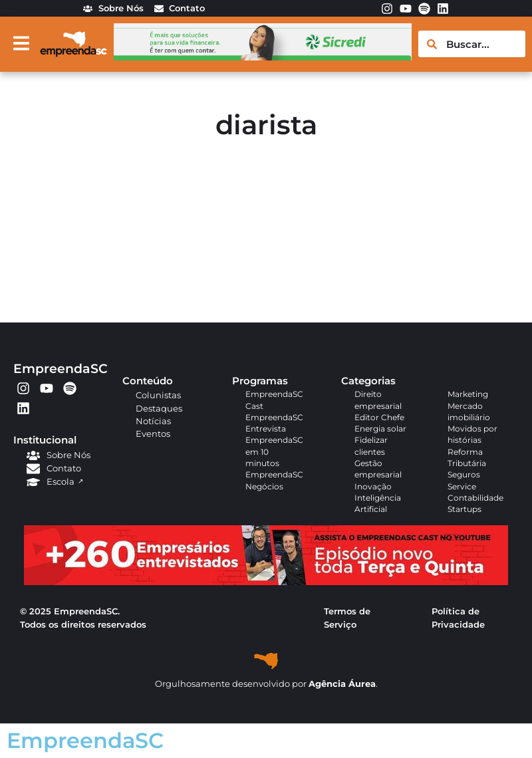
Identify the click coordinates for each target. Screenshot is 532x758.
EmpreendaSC (61, 368)
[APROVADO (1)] (266, 582)
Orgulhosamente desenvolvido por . (266, 684)
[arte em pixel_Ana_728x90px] (263, 57)
